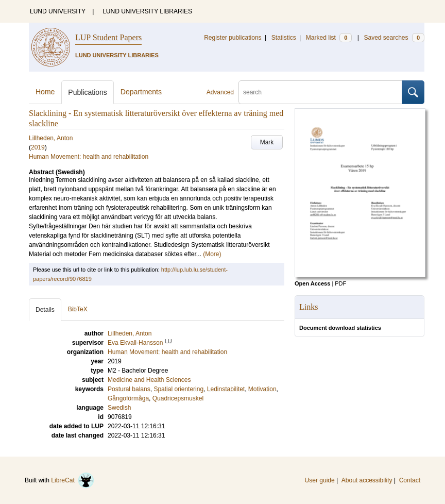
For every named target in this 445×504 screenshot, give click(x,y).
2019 (38, 147)
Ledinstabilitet (226, 389)
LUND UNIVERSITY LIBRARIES (147, 11)
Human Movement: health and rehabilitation (89, 157)
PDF (340, 283)
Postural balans (129, 389)
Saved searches (394, 38)
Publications (88, 92)
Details (45, 310)
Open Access (312, 283)
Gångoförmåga (128, 398)
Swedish (119, 408)
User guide (320, 480)
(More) (212, 254)
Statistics (284, 38)
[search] (320, 92)
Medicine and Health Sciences (149, 380)
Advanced (220, 92)
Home (45, 92)
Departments (141, 92)
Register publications (233, 38)
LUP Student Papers (108, 37)
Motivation (262, 389)
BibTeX (78, 309)
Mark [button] (267, 142)
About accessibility (367, 480)
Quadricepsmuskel (178, 398)
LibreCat (73, 480)
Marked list (329, 38)
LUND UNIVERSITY (58, 11)
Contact (410, 480)
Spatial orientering (178, 389)
